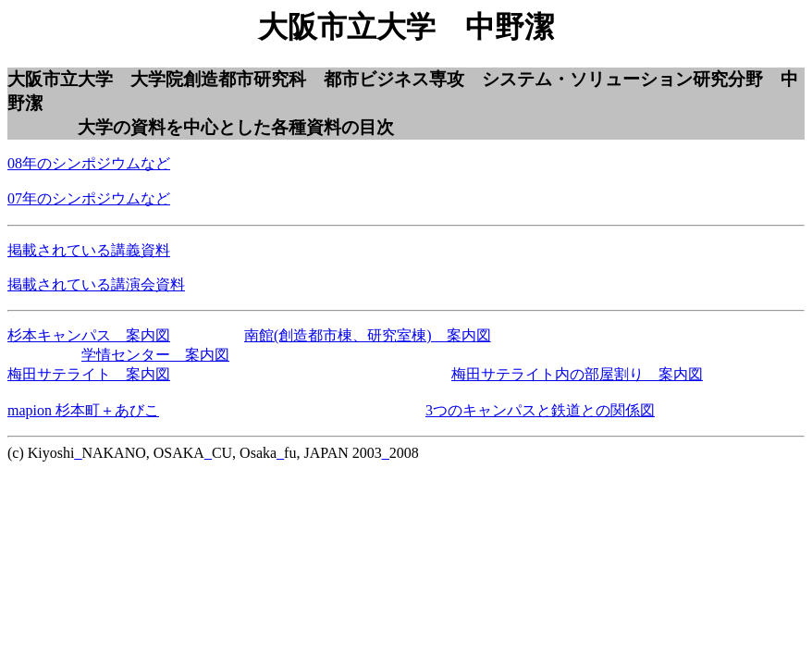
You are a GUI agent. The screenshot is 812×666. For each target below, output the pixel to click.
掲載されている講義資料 (89, 250)
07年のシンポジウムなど (89, 198)
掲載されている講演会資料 (96, 284)
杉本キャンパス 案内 (81, 335)
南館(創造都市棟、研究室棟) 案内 (360, 335)
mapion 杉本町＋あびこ (83, 410)
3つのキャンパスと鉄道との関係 (533, 410)
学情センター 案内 (148, 355)
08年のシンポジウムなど (89, 163)
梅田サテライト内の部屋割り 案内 (570, 374)
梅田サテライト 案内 (81, 374)
